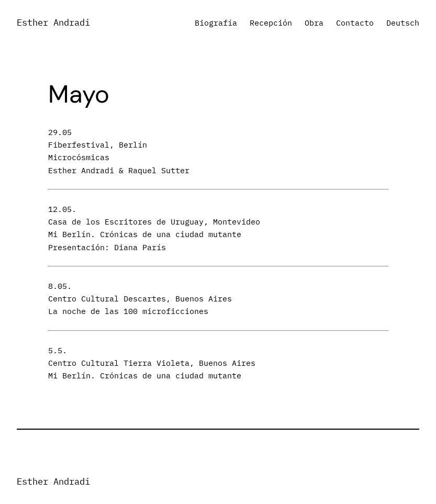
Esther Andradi (53, 22)
